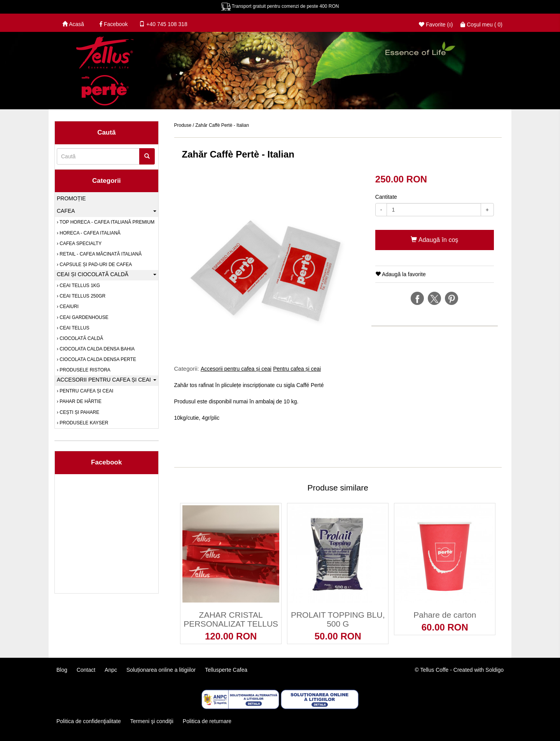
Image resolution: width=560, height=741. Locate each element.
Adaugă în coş (434, 240)
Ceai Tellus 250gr (82, 296)
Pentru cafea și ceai (297, 369)
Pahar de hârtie (80, 401)
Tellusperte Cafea (226, 670)
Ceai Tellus (74, 328)
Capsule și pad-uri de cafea (95, 265)
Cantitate (386, 197)
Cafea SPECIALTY (80, 243)
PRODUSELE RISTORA (84, 370)
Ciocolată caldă (81, 338)
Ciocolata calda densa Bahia (96, 349)
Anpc (111, 670)
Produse (183, 125)
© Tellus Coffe (432, 670)
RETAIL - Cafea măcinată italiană (100, 254)
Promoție (71, 198)
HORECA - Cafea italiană (89, 233)
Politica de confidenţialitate (89, 721)
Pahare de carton (445, 615)
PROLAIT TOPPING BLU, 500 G (338, 619)
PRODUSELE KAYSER (83, 423)
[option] (269, 262)
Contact (86, 670)
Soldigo (494, 670)
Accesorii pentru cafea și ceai (236, 369)
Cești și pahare (79, 412)
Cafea (107, 211)
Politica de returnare (207, 721)
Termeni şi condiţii (151, 721)
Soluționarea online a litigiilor (161, 670)
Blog (62, 670)
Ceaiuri (68, 307)
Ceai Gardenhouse (83, 317)
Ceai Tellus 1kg (79, 286)
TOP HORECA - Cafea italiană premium (106, 222)
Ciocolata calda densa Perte (97, 359)
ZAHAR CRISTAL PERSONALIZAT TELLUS (231, 619)
